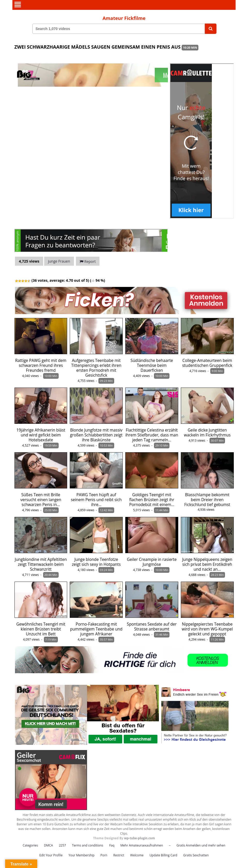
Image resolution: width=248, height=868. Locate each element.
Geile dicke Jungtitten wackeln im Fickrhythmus (207, 433)
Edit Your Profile (51, 855)
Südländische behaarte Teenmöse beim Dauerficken (152, 365)
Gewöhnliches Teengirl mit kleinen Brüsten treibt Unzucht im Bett (41, 629)
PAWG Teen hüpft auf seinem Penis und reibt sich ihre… (96, 500)
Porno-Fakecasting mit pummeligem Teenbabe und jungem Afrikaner (96, 629)
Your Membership (81, 855)
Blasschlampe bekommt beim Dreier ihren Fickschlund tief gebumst (207, 500)
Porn (104, 855)
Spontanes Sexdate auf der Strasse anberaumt (152, 627)
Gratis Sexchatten (196, 855)
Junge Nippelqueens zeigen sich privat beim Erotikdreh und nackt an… (207, 564)
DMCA (48, 845)
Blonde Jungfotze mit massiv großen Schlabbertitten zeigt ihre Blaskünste (96, 435)
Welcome (137, 855)
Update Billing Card (164, 855)
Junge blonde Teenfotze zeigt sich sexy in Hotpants (96, 562)
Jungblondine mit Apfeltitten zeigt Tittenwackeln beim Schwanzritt (41, 564)
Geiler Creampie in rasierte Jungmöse (152, 562)
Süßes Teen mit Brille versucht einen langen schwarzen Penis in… (41, 500)
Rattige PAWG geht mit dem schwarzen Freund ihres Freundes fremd (41, 365)
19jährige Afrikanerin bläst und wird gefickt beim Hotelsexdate (41, 435)
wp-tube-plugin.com (139, 838)
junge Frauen (59, 261)
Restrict (119, 855)
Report (88, 261)
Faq (112, 845)
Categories (30, 845)
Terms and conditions (88, 845)
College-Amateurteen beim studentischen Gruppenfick (207, 363)
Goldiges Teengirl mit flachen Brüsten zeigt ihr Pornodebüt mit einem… (152, 500)
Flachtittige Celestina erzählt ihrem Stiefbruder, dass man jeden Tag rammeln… (152, 435)
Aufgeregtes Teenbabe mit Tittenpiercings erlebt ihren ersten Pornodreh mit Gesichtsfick (96, 368)
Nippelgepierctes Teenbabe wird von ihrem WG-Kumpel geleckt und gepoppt (207, 629)
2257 (62, 845)
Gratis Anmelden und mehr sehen (201, 845)
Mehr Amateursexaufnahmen (142, 845)
